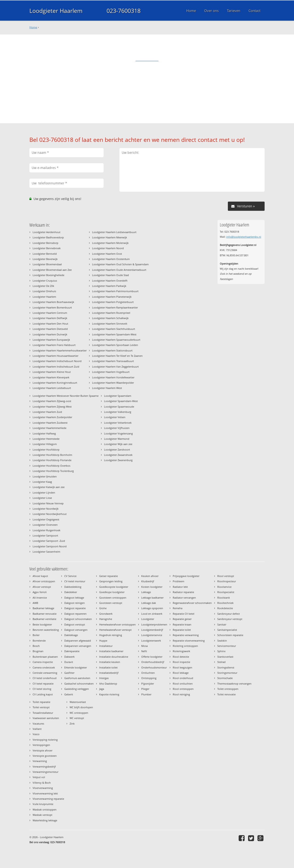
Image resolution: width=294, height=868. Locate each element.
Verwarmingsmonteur (45, 772)
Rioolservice (224, 587)
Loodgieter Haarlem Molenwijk (110, 243)
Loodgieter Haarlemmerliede (49, 428)
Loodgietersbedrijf (152, 630)
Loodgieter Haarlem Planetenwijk (112, 297)
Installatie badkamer (111, 651)
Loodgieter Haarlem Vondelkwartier (113, 377)
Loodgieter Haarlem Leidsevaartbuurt (114, 232)
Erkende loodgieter (76, 667)
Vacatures (38, 724)
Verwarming (40, 761)
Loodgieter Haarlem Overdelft (110, 281)
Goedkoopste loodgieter (114, 587)
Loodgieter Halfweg (44, 433)
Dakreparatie (72, 651)
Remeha (178, 608)
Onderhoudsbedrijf (153, 662)
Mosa (144, 646)
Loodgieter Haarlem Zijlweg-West (52, 407)
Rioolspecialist (226, 592)
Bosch (36, 646)
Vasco (36, 734)
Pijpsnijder (148, 684)
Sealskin (222, 641)
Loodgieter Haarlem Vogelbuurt (111, 372)
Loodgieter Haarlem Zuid (47, 412)
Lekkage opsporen (152, 608)
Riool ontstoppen (183, 689)
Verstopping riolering (45, 740)
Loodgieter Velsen (115, 417)
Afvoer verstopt (42, 587)
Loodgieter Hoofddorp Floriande (52, 460)
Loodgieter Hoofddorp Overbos (51, 466)
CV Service (70, 576)
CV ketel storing (42, 689)
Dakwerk (69, 657)
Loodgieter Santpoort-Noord (50, 546)
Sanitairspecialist (227, 630)
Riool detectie (181, 657)
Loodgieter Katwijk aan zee (49, 487)
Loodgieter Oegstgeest (46, 519)
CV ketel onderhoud (45, 678)
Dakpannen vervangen (78, 646)
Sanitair (222, 624)
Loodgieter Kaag (42, 482)
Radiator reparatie (183, 592)
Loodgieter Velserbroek (118, 423)
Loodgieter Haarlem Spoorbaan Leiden (115, 345)
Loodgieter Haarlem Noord (108, 248)
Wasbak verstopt (42, 815)
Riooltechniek (225, 603)
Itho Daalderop (108, 684)
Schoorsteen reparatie (230, 635)
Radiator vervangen (184, 598)
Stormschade (225, 678)
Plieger (145, 689)
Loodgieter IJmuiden (45, 476)
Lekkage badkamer (152, 598)
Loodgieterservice (152, 635)
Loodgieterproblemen (154, 624)
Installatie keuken (110, 662)
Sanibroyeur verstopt (230, 619)
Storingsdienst (226, 667)
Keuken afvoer (150, 576)
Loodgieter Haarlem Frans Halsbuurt (54, 345)
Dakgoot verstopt (75, 624)
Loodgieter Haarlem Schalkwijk (110, 318)
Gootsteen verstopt (111, 603)
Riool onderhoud (183, 678)
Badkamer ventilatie (44, 619)
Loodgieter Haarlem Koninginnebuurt (55, 383)
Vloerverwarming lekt (45, 793)
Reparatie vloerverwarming (189, 641)
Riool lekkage (181, 673)
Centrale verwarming (45, 673)
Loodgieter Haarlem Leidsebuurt (52, 388)
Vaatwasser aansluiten (46, 718)
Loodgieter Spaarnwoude (119, 407)
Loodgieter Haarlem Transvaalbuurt (113, 361)
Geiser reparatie (109, 576)
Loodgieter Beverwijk (45, 259)
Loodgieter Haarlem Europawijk (51, 340)
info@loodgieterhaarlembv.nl (244, 237)
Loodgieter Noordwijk (46, 509)
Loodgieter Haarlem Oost (107, 254)
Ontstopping (149, 678)
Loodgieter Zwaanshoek (118, 455)
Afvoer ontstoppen (44, 581)
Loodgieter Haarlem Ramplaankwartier (115, 307)
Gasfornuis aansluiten (77, 678)
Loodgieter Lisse (42, 498)
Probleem (178, 581)
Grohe (103, 608)
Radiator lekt (180, 587)
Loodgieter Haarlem (56, 11)
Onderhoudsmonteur (154, 667)
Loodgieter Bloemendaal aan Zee (52, 270)
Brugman (38, 651)
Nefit (144, 651)
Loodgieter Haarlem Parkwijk (109, 286)
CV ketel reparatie (43, 684)
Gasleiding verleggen (77, 689)
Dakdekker (71, 592)
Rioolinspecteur (227, 581)
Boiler (36, 635)
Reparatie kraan (182, 624)
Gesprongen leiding (111, 581)
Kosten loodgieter (152, 587)
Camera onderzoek (44, 667)
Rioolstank (224, 598)
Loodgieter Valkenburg (118, 412)
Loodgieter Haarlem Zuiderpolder (52, 417)
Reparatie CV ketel (184, 614)
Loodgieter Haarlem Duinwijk (50, 334)
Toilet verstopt (41, 707)
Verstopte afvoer (42, 750)
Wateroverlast (78, 702)
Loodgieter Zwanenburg (118, 460)
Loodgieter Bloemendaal (47, 264)
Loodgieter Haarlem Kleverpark (51, 377)
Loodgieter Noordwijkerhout (50, 514)
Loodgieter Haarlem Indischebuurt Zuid (56, 367)
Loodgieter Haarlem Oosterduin (111, 259)
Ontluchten (148, 673)
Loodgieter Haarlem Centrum (50, 313)
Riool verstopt (226, 576)
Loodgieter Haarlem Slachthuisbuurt (114, 329)
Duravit (69, 662)
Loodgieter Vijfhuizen (117, 428)
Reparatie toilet (182, 630)
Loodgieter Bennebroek (47, 248)
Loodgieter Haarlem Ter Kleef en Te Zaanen (117, 356)
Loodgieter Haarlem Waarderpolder (113, 383)
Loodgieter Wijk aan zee (118, 444)
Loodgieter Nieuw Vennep (48, 503)
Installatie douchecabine (114, 657)
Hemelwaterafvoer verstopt (115, 630)
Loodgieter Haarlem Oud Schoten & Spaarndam (120, 264)
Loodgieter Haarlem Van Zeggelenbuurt (115, 367)
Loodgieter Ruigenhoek (47, 530)
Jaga (102, 689)
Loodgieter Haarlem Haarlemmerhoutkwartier (60, 350)
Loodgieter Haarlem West (107, 388)
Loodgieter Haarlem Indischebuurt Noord (57, 361)
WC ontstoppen (79, 713)
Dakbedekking (73, 587)
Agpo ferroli (40, 592)
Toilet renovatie (226, 694)
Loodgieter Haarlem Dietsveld (50, 329)
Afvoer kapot (40, 576)
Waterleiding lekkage (45, 820)
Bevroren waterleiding (46, 630)
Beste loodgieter (42, 624)
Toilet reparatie (41, 702)
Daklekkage (71, 635)
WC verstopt (77, 718)
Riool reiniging (181, 694)
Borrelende (39, 641)
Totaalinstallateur (43, 713)
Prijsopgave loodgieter (186, 576)
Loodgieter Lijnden (44, 493)
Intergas (104, 678)
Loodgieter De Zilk (43, 286)
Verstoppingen (41, 745)
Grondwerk (106, 614)
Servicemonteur (227, 646)
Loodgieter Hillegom (45, 444)
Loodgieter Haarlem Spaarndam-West (114, 334)
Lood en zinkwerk (152, 614)
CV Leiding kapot (43, 694)
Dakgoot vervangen (76, 630)
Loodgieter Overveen (45, 525)
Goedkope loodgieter (112, 592)
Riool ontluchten (183, 684)
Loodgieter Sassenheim (46, 552)
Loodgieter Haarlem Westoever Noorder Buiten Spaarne (66, 396)
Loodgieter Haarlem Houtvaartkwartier (55, 356)
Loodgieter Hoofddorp (46, 450)
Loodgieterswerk (151, 641)
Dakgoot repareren (75, 614)
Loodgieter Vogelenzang (118, 433)
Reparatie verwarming (186, 635)
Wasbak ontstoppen (45, 809)
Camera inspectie (43, 662)
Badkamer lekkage (43, 608)
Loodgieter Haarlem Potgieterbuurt (113, 302)
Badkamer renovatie (45, 614)
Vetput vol (39, 777)
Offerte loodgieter (152, 657)
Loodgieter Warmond (117, 439)
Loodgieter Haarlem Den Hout (50, 324)
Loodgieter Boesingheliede (48, 275)
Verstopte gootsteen (45, 756)
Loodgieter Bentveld (45, 254)
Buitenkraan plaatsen (45, 657)
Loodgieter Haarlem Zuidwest (50, 423)
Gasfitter (69, 673)
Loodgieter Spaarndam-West (121, 401)
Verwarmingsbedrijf (44, 767)
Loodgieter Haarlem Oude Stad (110, 275)
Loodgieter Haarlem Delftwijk (50, 318)
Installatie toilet (108, 667)
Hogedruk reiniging (111, 635)
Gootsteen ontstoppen (113, 598)
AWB (35, 603)
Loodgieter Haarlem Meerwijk (110, 237)
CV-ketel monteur (75, 581)
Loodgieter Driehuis (44, 291)
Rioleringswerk (181, 651)
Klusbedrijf (148, 581)
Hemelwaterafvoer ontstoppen (117, 624)
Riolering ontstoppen (185, 646)
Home (33, 27)
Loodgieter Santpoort (45, 535)
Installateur (106, 646)
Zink (72, 724)
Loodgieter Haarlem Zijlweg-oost (52, 401)
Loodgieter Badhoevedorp (48, 237)
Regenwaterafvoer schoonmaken (192, 603)
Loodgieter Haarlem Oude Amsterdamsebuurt (119, 270)
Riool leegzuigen (182, 667)
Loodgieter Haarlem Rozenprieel (111, 313)
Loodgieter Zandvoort (117, 450)
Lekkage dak (149, 603)
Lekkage (146, 592)
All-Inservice (40, 598)
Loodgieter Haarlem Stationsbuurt (112, 350)
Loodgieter (148, 619)
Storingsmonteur (227, 673)
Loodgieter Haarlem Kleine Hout (52, 372)
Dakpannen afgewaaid (78, 641)
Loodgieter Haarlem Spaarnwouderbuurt (116, 340)
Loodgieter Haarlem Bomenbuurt (52, 307)
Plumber (146, 694)
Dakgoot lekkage (74, 598)
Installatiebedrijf (109, 673)
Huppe (103, 641)
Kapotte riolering (109, 694)
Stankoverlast (225, 657)
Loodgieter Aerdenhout (47, 232)
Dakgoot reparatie (75, 608)
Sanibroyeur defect (229, 614)
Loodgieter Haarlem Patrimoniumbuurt (115, 291)
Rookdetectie (225, 608)
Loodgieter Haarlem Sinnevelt (110, 324)
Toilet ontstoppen (228, 689)
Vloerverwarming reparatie (48, 799)
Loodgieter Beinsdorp (45, 243)
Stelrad (221, 662)
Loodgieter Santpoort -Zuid (49, 541)
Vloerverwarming (43, 788)
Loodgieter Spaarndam (118, 396)
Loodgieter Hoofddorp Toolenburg (53, 471)
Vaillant (37, 729)
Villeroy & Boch (42, 783)
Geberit (69, 694)
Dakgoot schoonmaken (78, 619)
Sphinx (221, 651)
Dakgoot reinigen (75, 603)
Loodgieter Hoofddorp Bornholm (52, 455)
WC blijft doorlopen (81, 707)
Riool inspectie (181, 662)
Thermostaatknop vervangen (234, 684)
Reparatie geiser (182, 619)
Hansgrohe (106, 619)
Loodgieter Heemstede (46, 439)
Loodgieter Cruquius (45, 281)
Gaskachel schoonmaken (79, 684)
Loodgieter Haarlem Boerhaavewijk (53, 302)
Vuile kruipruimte (43, 804)
